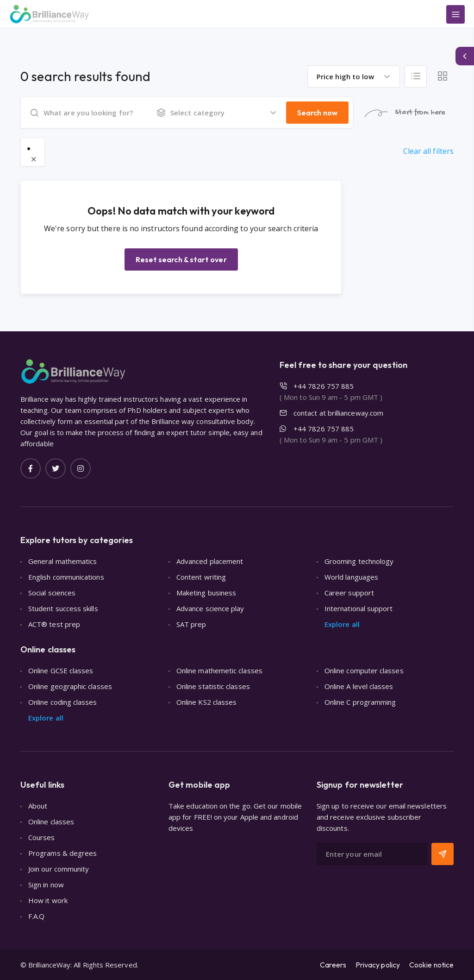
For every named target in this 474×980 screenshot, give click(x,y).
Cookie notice (431, 965)
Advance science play (210, 608)
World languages (351, 577)
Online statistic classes (213, 686)
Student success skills (63, 608)
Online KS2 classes (206, 702)
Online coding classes (63, 702)
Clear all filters (428, 151)
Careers (333, 965)
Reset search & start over (181, 259)
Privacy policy (378, 965)
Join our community (59, 869)
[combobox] (354, 76)
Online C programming (360, 702)
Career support (349, 593)
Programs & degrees (62, 853)
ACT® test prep (54, 624)
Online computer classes (364, 670)
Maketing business (206, 593)
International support (359, 608)
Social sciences (52, 593)
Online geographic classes (70, 686)
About (38, 806)
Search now (317, 113)
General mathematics (62, 561)
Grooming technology (359, 561)
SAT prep (191, 624)
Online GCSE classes (61, 670)
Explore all (342, 624)
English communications (66, 577)
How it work (48, 900)
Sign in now (46, 885)
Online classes (51, 822)
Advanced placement (210, 561)
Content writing (201, 577)
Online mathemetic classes (219, 670)
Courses (42, 837)
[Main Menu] (455, 14)
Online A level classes (359, 686)
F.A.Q (36, 916)
